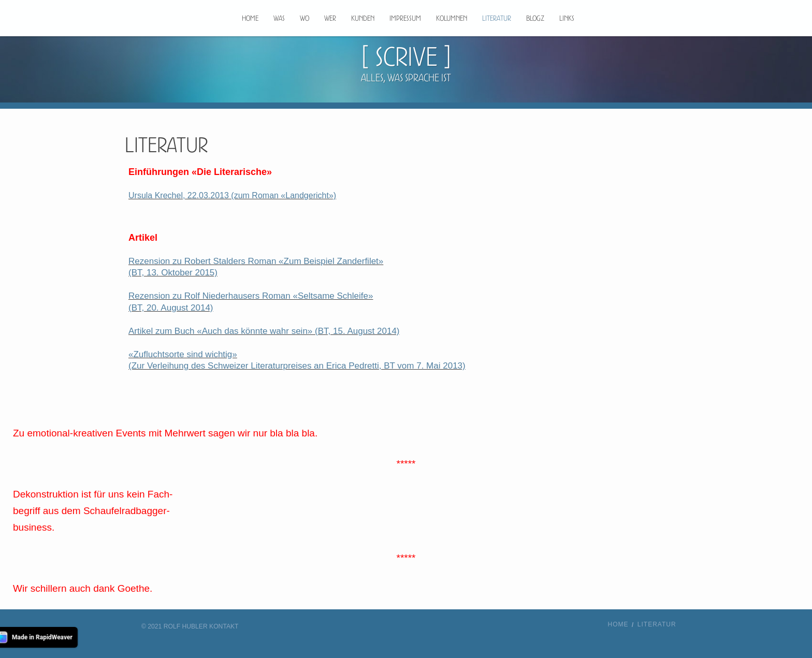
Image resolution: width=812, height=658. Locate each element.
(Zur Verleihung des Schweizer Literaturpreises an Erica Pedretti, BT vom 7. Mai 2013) (297, 366)
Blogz (535, 18)
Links (567, 18)
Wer (330, 18)
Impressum (405, 18)
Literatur (497, 18)
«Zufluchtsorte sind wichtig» (183, 354)
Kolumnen (452, 18)
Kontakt (224, 626)
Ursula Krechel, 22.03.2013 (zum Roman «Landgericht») (232, 195)
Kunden (363, 18)
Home (250, 18)
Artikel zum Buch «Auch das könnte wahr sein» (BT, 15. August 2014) (264, 331)
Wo (304, 18)
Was (279, 18)
